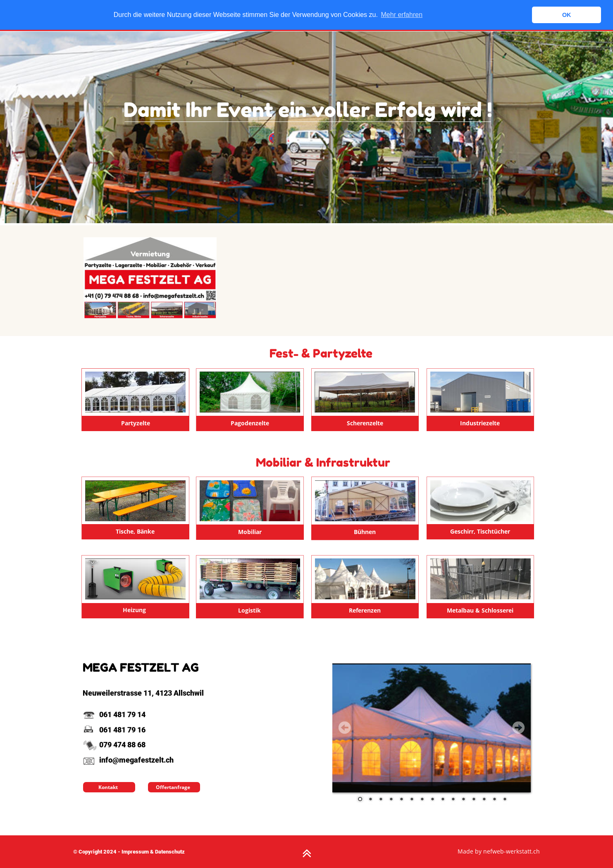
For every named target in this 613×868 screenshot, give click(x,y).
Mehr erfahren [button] (402, 15)
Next (518, 727)
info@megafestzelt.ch (128, 760)
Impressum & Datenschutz (153, 852)
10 (453, 800)
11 (463, 800)
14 (494, 800)
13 (484, 800)
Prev (345, 727)
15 (505, 800)
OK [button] (567, 15)
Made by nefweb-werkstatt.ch (499, 851)
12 (474, 800)
